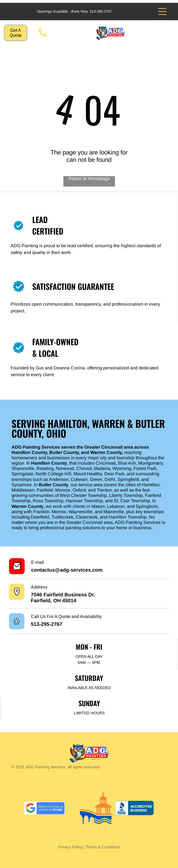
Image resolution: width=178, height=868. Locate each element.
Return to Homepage (89, 179)
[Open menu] (162, 12)
